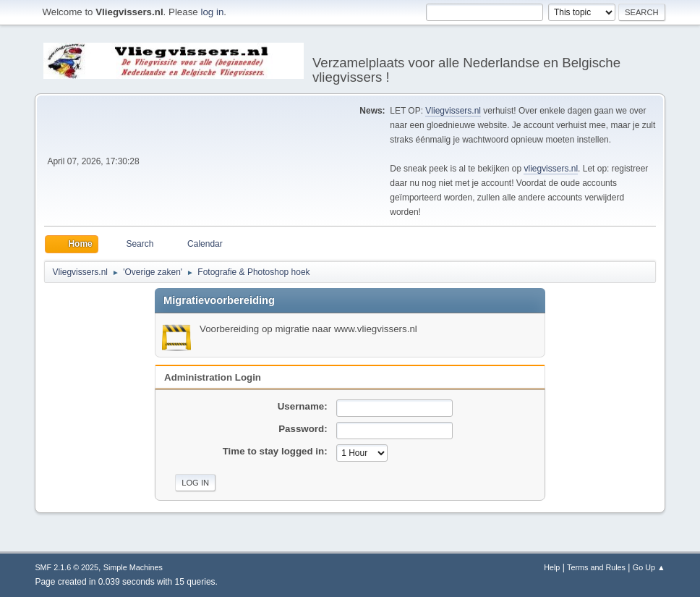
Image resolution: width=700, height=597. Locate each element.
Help (552, 567)
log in (212, 12)
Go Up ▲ (649, 567)
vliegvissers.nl (551, 169)
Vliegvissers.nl (453, 111)
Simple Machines (133, 567)
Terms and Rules (596, 567)
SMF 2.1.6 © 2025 (67, 567)
